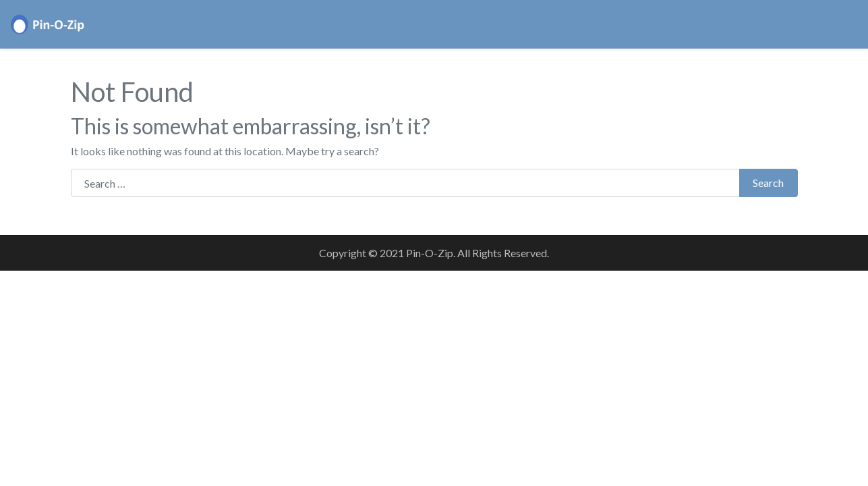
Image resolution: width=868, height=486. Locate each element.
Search (768, 183)
